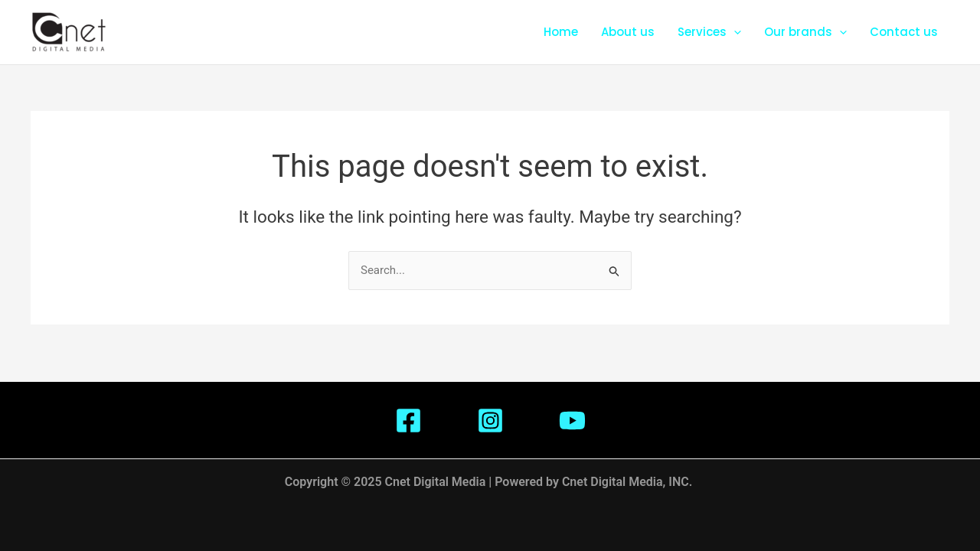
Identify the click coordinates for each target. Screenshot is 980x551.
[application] (734, 32)
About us (628, 32)
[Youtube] (572, 421)
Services (709, 32)
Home (561, 32)
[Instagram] (490, 421)
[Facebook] (408, 421)
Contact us (904, 32)
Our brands (805, 32)
